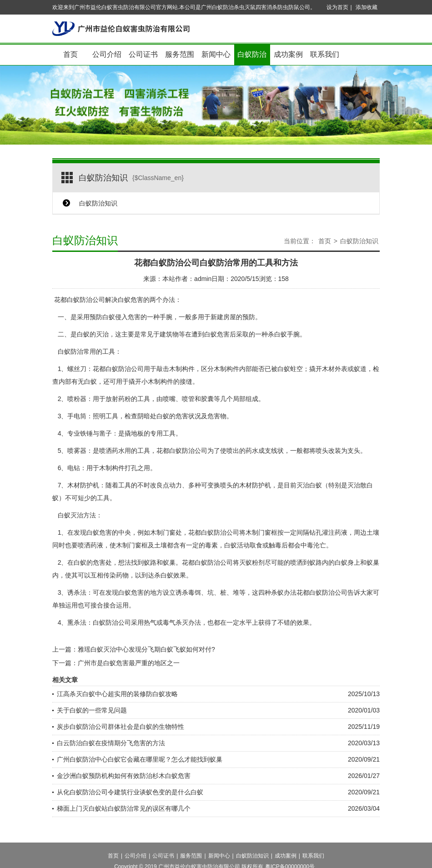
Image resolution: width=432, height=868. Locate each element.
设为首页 (337, 7)
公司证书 (143, 54)
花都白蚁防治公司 (80, 300)
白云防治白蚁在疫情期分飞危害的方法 (111, 743)
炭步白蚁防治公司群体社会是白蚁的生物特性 (121, 727)
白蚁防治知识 (252, 58)
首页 (70, 54)
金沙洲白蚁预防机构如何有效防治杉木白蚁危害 (124, 776)
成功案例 (288, 54)
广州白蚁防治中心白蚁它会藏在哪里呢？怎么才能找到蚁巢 (140, 759)
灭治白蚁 (309, 485)
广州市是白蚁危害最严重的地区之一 (129, 663)
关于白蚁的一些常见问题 (92, 710)
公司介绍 (107, 54)
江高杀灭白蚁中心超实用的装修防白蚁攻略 (117, 694)
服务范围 (180, 54)
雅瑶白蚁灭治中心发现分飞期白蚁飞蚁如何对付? (146, 649)
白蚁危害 (131, 592)
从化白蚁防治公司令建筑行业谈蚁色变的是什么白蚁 (130, 792)
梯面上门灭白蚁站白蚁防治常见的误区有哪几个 (124, 808)
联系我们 (325, 54)
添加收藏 (367, 7)
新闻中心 (216, 54)
